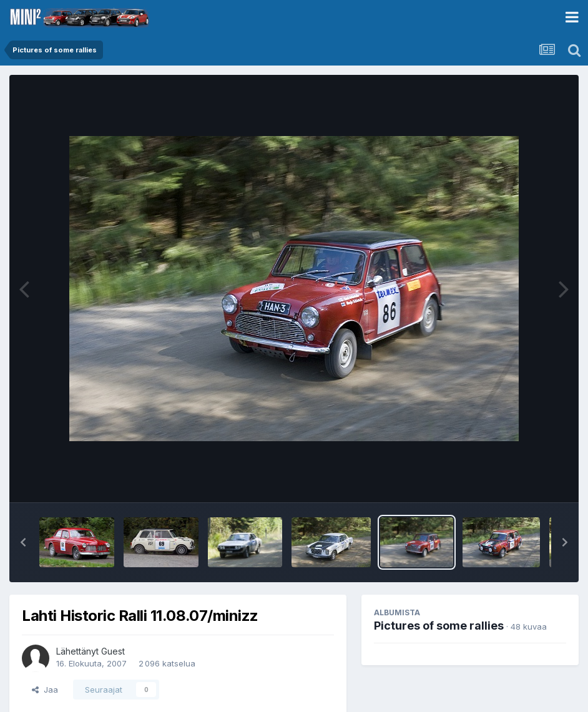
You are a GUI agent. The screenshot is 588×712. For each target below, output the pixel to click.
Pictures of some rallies (439, 626)
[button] (23, 542)
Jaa (45, 690)
